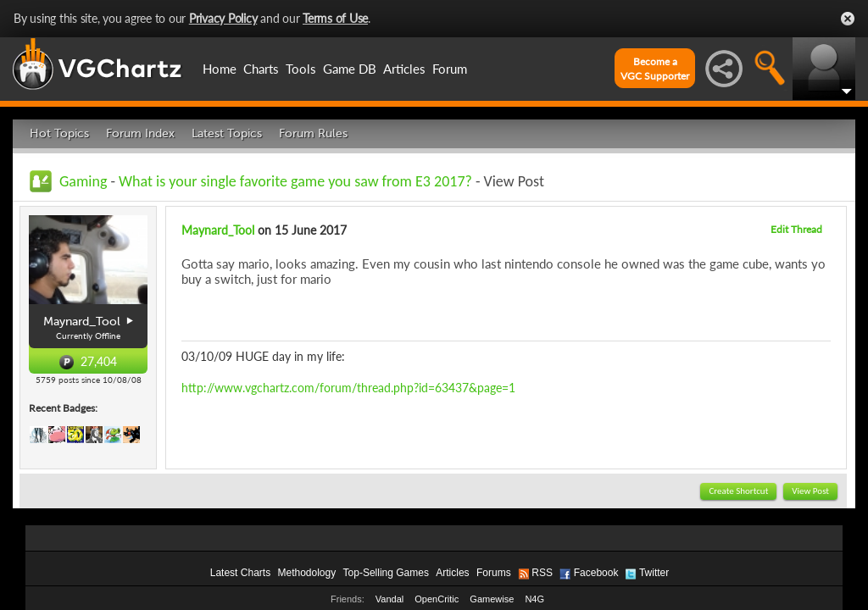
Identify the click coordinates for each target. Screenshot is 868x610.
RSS (542, 573)
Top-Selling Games (386, 573)
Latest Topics (227, 133)
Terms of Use (335, 18)
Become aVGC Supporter (655, 69)
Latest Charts (240, 573)
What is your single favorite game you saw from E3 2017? (297, 181)
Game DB (350, 69)
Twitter (654, 573)
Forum (450, 69)
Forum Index (140, 133)
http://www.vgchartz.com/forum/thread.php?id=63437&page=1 (348, 388)
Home (220, 69)
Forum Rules (313, 133)
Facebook (596, 573)
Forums (494, 573)
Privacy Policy (223, 18)
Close (848, 19)
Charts (261, 69)
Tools (301, 69)
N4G (534, 599)
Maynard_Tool (218, 230)
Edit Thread (796, 229)
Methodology (306, 573)
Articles (404, 69)
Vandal (389, 599)
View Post (810, 491)
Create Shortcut (738, 491)
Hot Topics (59, 133)
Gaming (83, 181)
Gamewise (492, 599)
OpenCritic (437, 599)
